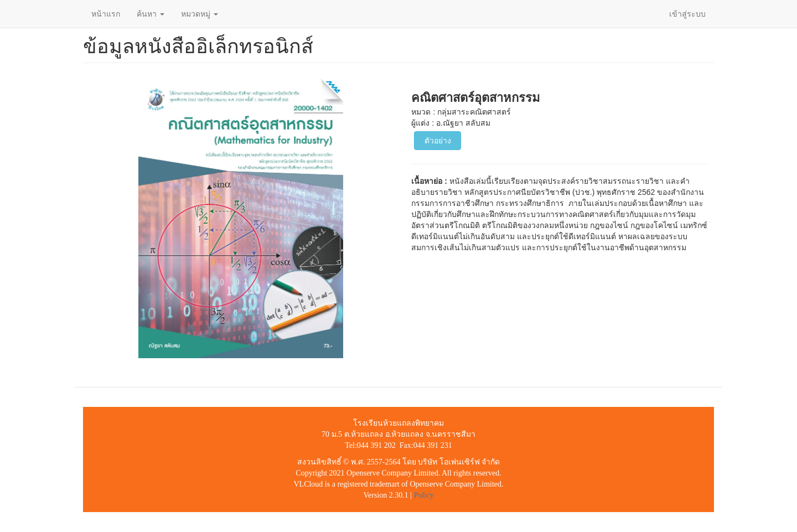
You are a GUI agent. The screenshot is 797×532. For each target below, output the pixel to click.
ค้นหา (151, 14)
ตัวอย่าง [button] (438, 141)
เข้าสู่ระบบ (687, 14)
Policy (424, 495)
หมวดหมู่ (200, 14)
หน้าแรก (106, 14)
